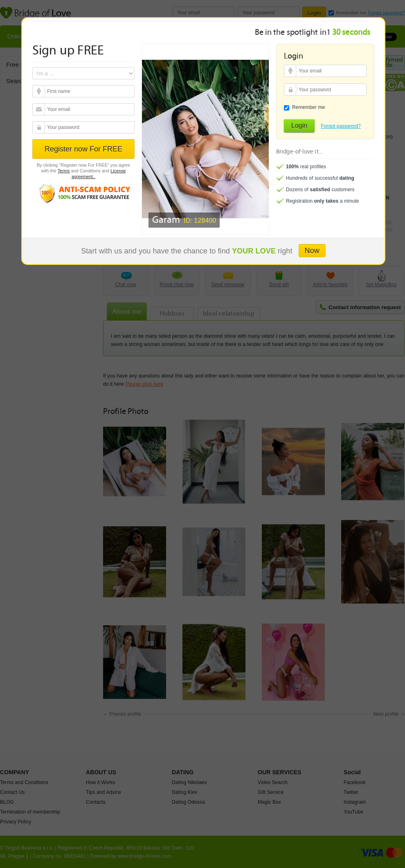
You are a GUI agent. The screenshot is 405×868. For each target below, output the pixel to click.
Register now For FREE (83, 149)
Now (312, 251)
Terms (64, 171)
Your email (39, 92)
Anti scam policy (83, 193)
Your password (39, 128)
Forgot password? (341, 126)
